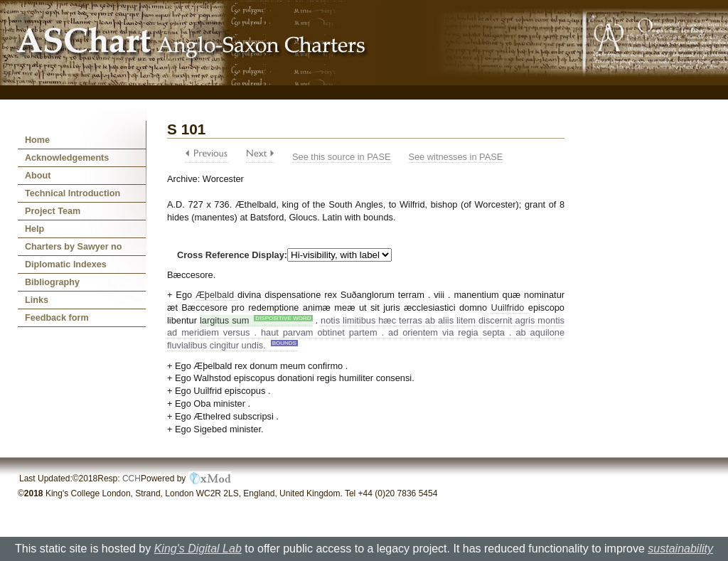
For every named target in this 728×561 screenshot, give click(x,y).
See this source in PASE (341, 157)
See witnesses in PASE (455, 157)
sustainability (680, 549)
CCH (132, 479)
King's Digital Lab (198, 549)
